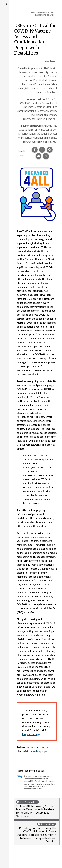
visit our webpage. (35, 751)
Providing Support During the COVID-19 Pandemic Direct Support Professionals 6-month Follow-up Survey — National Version (36, 833)
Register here (31, 734)
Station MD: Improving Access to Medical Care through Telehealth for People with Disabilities (37, 809)
